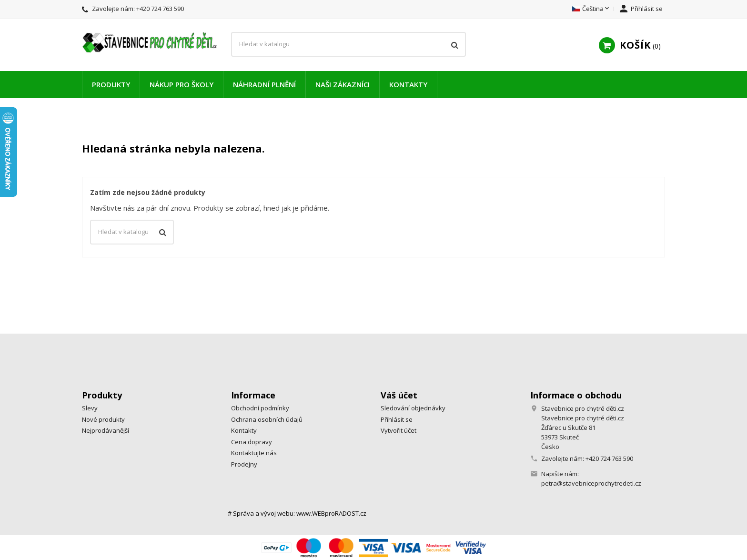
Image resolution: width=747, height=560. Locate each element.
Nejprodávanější (106, 430)
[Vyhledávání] (348, 44)
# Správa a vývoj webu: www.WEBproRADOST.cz (297, 513)
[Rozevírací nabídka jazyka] (591, 9)
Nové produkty (103, 419)
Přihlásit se (397, 419)
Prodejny (244, 464)
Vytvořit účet (399, 430)
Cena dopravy (252, 442)
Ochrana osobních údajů (267, 419)
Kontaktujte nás (254, 453)
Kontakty (408, 84)
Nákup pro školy (182, 84)
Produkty (111, 84)
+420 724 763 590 (160, 9)
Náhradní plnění (264, 84)
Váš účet (399, 395)
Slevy (90, 408)
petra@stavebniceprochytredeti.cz (591, 483)
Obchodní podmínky (260, 408)
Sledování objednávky (413, 408)
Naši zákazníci (343, 84)
